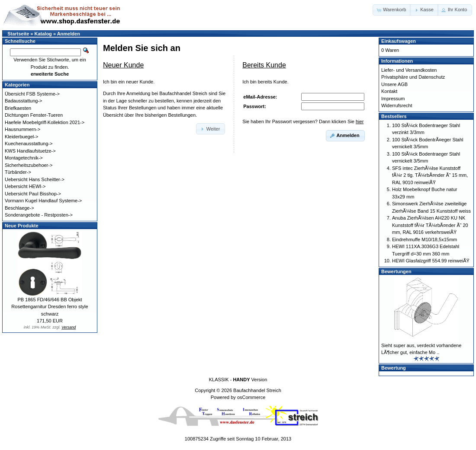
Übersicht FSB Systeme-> (32, 94)
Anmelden (69, 34)
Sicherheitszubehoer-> (29, 165)
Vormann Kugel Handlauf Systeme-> (43, 201)
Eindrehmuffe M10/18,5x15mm (425, 239)
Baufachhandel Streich (257, 390)
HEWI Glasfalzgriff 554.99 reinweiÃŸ (431, 261)
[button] (392, 10)
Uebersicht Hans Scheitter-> (35, 179)
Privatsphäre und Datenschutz (413, 77)
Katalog (43, 34)
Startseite (18, 34)
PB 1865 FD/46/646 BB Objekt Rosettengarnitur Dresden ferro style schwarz (50, 307)
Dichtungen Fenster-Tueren (34, 115)
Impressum (393, 99)
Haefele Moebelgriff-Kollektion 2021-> (45, 122)
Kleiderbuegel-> (21, 137)
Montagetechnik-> (24, 158)
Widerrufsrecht (397, 105)
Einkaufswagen (399, 41)
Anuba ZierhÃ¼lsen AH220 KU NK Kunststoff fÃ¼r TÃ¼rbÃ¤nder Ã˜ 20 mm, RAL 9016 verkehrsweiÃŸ (430, 225)
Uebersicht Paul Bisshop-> (33, 194)
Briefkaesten (18, 108)
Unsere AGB (394, 84)
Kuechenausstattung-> (29, 144)
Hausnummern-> (23, 129)
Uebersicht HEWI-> (25, 186)
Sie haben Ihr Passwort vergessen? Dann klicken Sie (303, 121)
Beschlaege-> (19, 208)
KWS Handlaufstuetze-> (30, 151)
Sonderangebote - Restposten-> (39, 215)
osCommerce (251, 397)
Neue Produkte (22, 226)
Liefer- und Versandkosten (409, 70)
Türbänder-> (18, 172)
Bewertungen (396, 271)
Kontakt (389, 91)
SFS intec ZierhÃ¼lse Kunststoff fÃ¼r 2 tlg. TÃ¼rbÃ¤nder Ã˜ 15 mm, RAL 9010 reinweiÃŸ (430, 175)
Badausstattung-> (24, 101)
